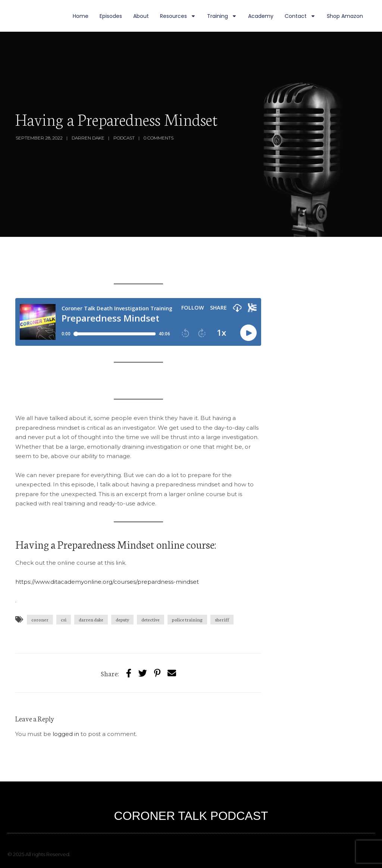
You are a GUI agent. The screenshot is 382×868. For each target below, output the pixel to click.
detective (151, 619)
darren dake (91, 619)
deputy (122, 619)
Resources (178, 16)
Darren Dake (88, 138)
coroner (40, 619)
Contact (300, 16)
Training (222, 16)
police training (187, 619)
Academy (261, 16)
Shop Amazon (345, 16)
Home (81, 16)
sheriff (222, 619)
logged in (66, 734)
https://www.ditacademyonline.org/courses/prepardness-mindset (107, 582)
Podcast (124, 138)
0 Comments (159, 138)
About (141, 16)
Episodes (111, 16)
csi (64, 619)
